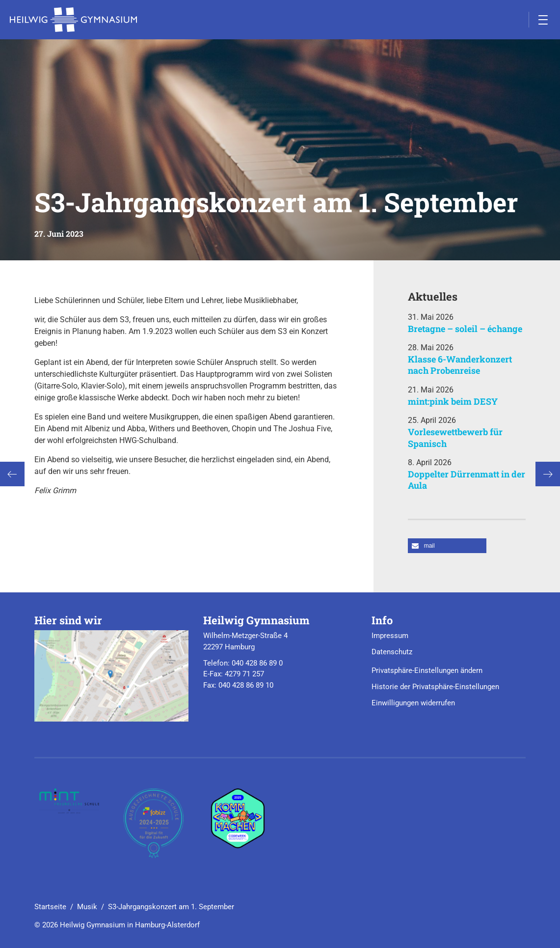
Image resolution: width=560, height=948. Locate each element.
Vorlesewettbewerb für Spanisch (455, 437)
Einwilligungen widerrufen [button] (413, 703)
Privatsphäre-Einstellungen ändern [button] (427, 670)
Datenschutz (392, 652)
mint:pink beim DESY (453, 401)
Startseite (50, 907)
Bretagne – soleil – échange (465, 329)
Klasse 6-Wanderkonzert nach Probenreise (460, 365)
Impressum (390, 636)
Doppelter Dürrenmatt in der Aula (467, 480)
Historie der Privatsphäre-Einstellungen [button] (435, 687)
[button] (447, 546)
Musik (87, 907)
